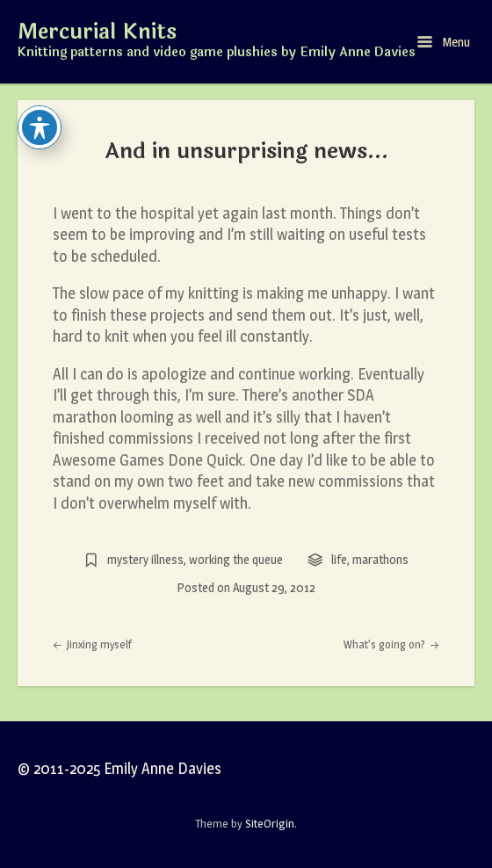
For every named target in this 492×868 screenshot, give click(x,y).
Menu (444, 42)
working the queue (236, 559)
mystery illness (145, 559)
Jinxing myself (92, 644)
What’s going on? (391, 644)
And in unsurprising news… (246, 151)
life (339, 559)
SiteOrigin (270, 823)
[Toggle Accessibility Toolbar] (40, 127)
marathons (380, 559)
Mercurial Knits (97, 33)
